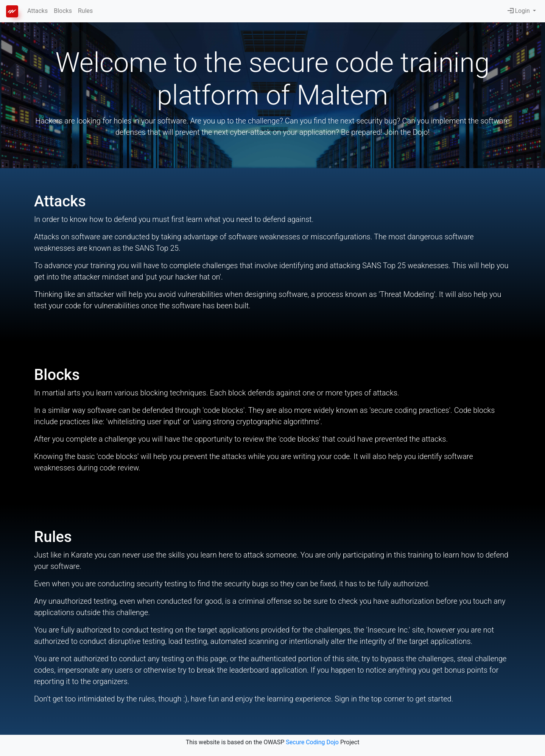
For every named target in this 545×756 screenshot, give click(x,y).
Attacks (37, 11)
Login (519, 11)
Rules (85, 11)
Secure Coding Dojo (312, 742)
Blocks (63, 11)
